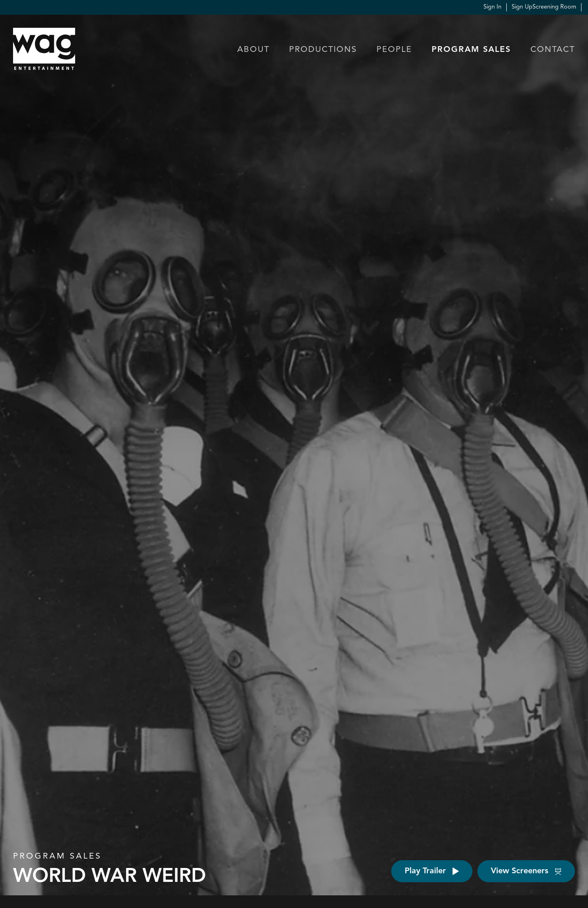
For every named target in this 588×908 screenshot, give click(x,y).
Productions (323, 50)
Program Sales (471, 50)
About (253, 50)
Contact (553, 50)
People (394, 50)
